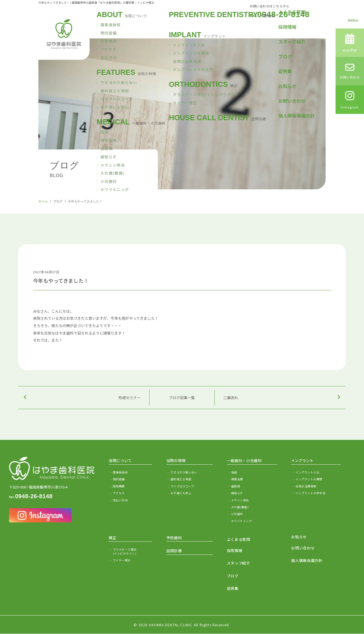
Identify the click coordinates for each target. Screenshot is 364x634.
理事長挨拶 (120, 472)
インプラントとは (307, 472)
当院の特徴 (176, 460)
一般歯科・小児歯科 (244, 460)
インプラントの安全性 (310, 493)
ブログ (58, 201)
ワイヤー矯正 (122, 560)
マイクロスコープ (182, 486)
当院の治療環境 (306, 486)
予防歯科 (174, 538)
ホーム (43, 201)
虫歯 (234, 472)
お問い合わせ (303, 548)
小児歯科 (237, 514)
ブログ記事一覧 (182, 398)
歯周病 (236, 486)
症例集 (233, 588)
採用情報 (235, 550)
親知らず (237, 493)
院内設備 (119, 479)
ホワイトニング (242, 521)
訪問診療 (174, 551)
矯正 (112, 538)
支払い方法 (120, 500)
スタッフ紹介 (239, 563)
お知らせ (299, 537)
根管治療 (237, 479)
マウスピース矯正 (133, 552)
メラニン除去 (240, 500)
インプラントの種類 (309, 479)
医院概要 (119, 486)
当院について (120, 460)
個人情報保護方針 (307, 560)
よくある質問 (239, 539)
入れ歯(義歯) (240, 507)
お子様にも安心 (181, 493)
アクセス (119, 493)
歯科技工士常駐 (181, 479)
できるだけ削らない (184, 472)
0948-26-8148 (280, 15)
